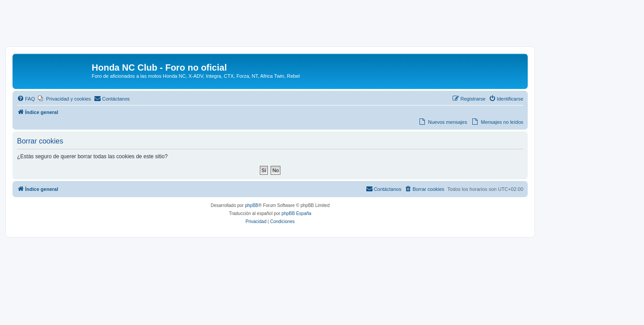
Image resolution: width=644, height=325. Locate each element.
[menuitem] (26, 99)
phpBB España (296, 213)
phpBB (252, 205)
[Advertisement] (322, 25)
